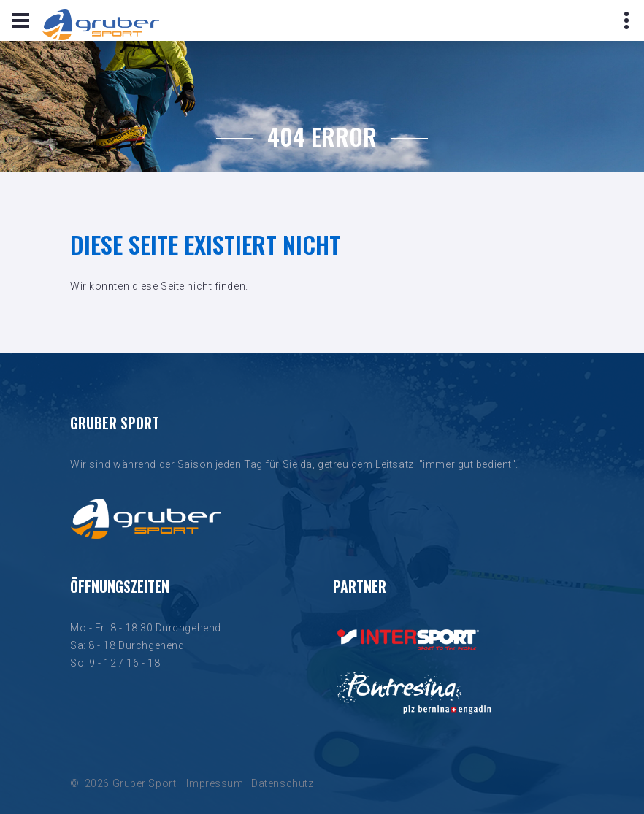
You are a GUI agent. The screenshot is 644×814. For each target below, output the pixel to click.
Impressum (215, 783)
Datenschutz (282, 783)
